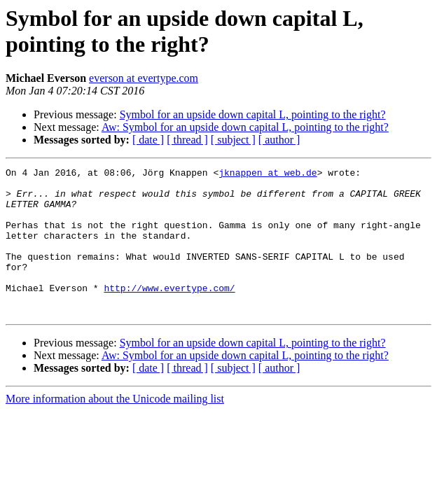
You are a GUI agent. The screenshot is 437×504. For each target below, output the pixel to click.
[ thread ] (187, 140)
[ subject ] (233, 140)
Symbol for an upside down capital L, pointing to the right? (253, 114)
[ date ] (148, 140)
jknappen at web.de (268, 174)
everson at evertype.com (144, 78)
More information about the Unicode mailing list (115, 428)
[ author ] (279, 140)
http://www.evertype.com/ (169, 313)
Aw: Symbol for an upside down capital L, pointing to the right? (245, 127)
